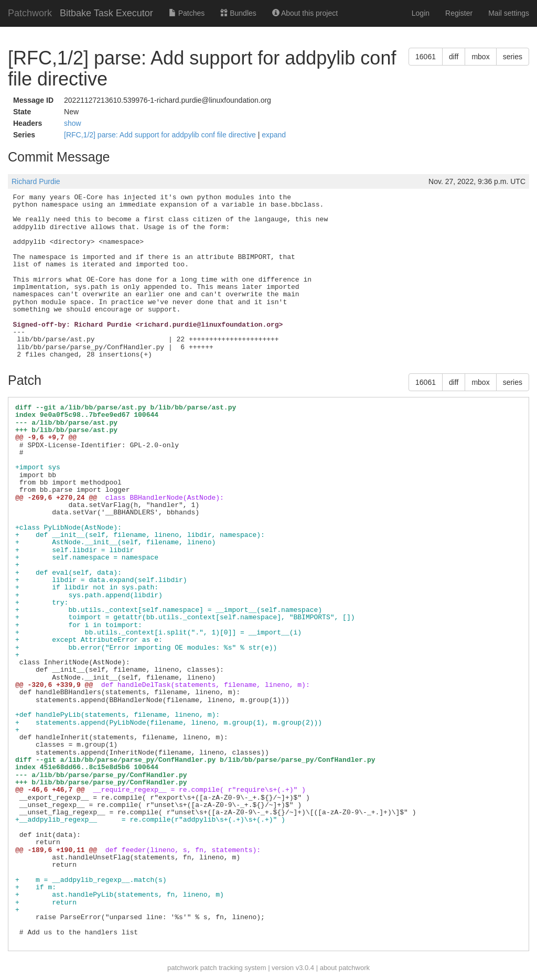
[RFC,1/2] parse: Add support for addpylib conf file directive (161, 135)
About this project (305, 13)
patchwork (183, 968)
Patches (187, 13)
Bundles (238, 13)
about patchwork (345, 968)
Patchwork (30, 13)
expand (274, 135)
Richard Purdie (36, 181)
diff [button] (454, 57)
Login (421, 13)
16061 (426, 57)
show (73, 123)
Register (459, 13)
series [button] (513, 57)
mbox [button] (480, 57)
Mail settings (509, 13)
